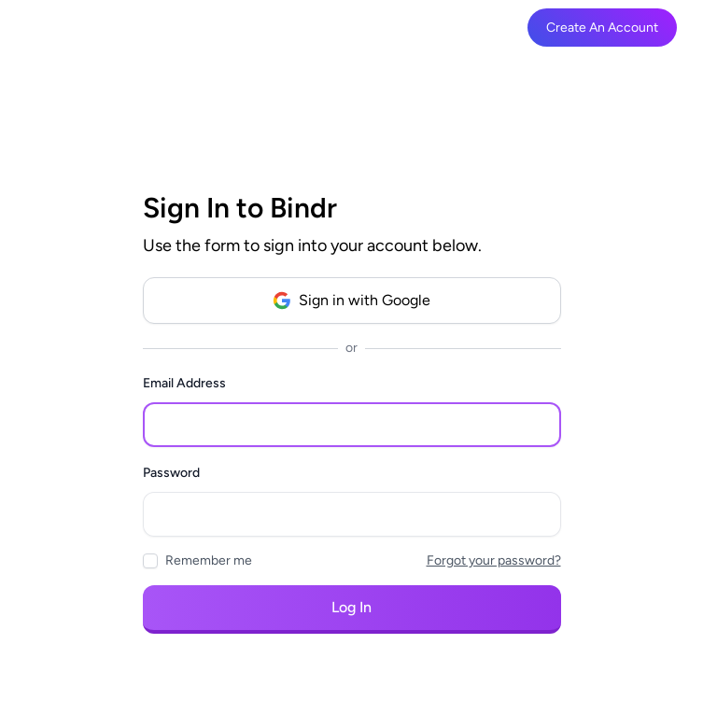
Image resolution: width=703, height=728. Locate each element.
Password (171, 473)
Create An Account (602, 28)
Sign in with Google (351, 301)
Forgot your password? (494, 560)
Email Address (184, 383)
